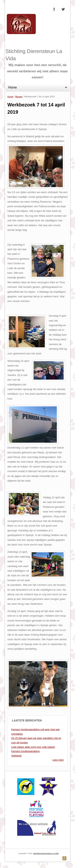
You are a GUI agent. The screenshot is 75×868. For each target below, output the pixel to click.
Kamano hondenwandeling (25, 751)
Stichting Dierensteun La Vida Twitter (63, 9)
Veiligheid (16, 756)
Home (10, 97)
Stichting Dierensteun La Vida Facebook (54, 9)
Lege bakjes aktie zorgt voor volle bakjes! (33, 747)
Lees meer (58, 760)
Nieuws (19, 97)
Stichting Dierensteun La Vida (46, 853)
